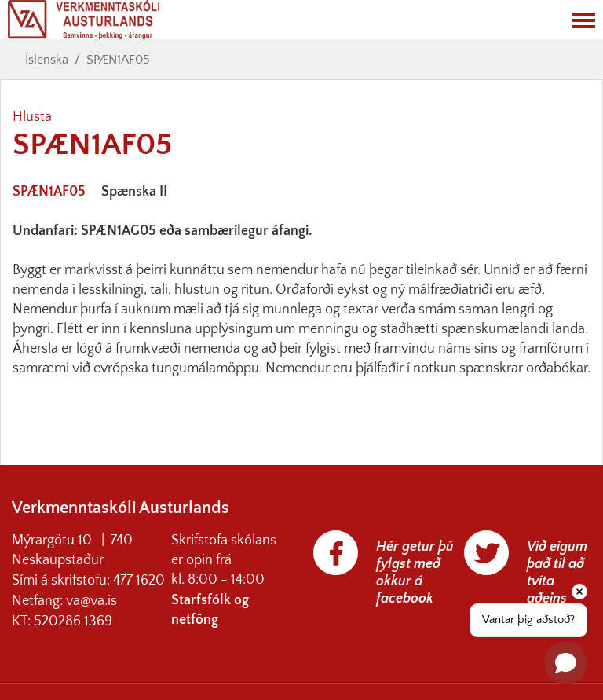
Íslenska (47, 60)
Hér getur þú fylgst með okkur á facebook (415, 573)
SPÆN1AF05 (118, 60)
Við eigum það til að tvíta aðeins (557, 573)
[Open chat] (566, 663)
